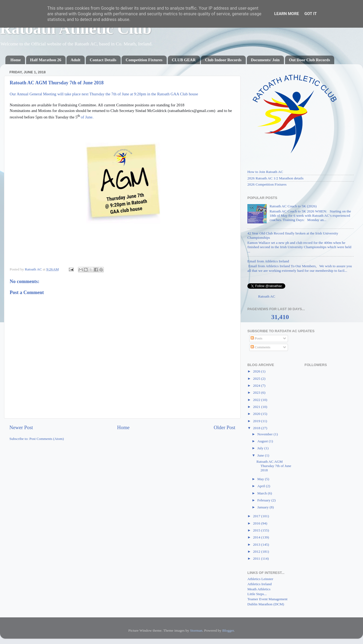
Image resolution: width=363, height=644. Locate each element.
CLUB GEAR (184, 60)
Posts (257, 338)
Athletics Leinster (260, 579)
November (265, 434)
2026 (257, 371)
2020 (257, 414)
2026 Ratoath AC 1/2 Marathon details (275, 178)
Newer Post (21, 427)
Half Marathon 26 (46, 60)
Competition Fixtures (144, 60)
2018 (257, 428)
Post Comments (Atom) (47, 439)
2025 (257, 379)
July (261, 448)
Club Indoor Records (223, 60)
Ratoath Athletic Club (76, 28)
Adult (75, 60)
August (263, 441)
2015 (257, 530)
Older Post (225, 427)
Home (16, 60)
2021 (257, 407)
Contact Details (103, 60)
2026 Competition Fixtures (267, 184)
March (263, 493)
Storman (196, 630)
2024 (257, 386)
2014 (257, 537)
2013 (257, 544)
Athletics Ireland (259, 584)
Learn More (287, 14)
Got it (311, 14)
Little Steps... (257, 594)
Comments (261, 347)
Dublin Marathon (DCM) (266, 604)
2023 (257, 392)
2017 (257, 516)
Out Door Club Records (310, 60)
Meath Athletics (259, 589)
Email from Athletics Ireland (268, 261)
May (261, 479)
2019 (257, 421)
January (263, 507)
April (262, 486)
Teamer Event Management (267, 599)
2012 (257, 551)
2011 (257, 558)
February (264, 500)
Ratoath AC (267, 296)
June (261, 455)
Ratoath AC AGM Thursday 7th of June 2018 (274, 466)
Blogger (228, 630)
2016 (257, 523)
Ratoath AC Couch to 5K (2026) (293, 206)
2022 (257, 400)
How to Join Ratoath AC (265, 172)
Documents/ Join (265, 60)
